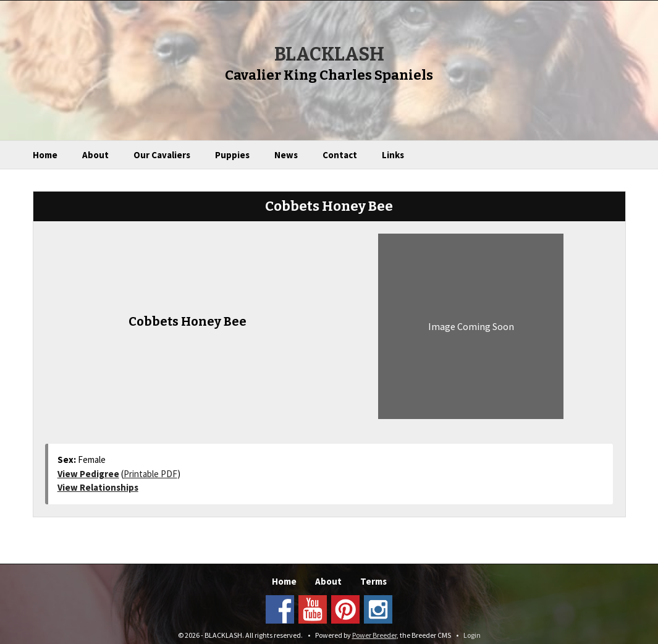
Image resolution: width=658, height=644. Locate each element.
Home (45, 155)
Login (472, 635)
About (95, 155)
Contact (340, 155)
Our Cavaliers (162, 155)
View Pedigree (88, 474)
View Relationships (98, 487)
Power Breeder (374, 635)
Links (393, 155)
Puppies (232, 155)
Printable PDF (150, 474)
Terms (373, 581)
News (286, 155)
